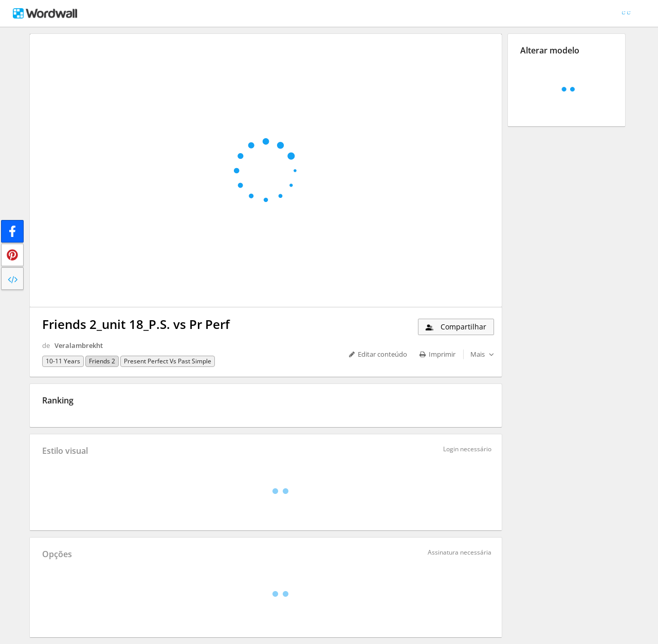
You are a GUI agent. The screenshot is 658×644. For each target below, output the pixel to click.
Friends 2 (102, 361)
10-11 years (63, 361)
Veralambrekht (79, 345)
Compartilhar (455, 327)
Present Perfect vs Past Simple (168, 361)
